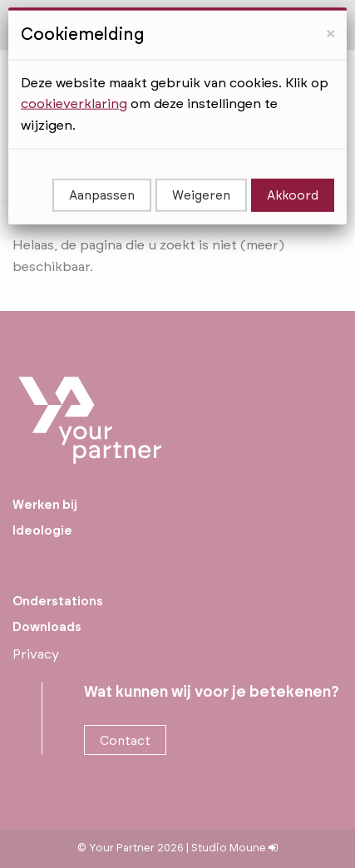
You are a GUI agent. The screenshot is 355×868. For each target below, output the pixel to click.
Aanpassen (102, 165)
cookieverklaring (74, 73)
